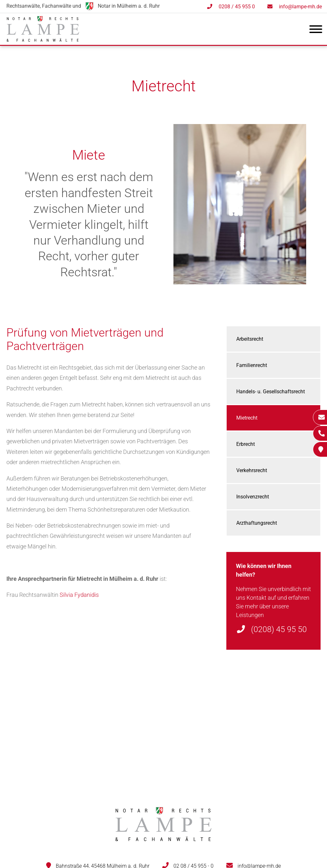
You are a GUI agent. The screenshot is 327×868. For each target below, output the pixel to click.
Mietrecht (247, 418)
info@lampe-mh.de (300, 7)
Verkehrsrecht (252, 470)
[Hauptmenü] (316, 30)
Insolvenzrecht (253, 497)
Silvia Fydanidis (79, 595)
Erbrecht (246, 444)
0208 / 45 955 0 (237, 7)
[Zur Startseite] (43, 40)
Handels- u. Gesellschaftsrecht (271, 392)
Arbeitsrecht (250, 339)
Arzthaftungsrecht (257, 523)
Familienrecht (252, 365)
